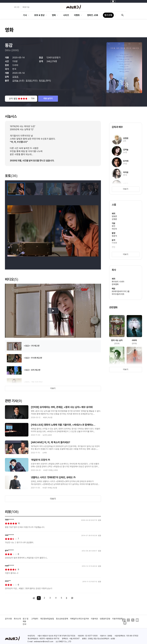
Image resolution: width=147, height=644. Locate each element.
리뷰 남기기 (48, 99)
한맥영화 (115, 284)
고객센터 (35, 619)
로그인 (17, 7)
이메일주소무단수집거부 (80, 619)
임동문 (114, 216)
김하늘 (16, 81)
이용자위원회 (117, 619)
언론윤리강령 (105, 619)
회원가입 (26, 7)
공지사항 (8, 619)
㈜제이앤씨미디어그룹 (121, 291)
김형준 (114, 219)
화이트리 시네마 (118, 282)
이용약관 (94, 619)
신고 (100, 520)
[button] (96, 190)
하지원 (42, 81)
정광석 (114, 236)
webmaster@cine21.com (44, 642)
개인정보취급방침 (47, 619)
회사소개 (17, 619)
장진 (114, 226)
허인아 (114, 229)
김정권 (16, 77)
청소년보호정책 (62, 619)
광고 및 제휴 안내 (26, 622)
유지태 (29, 81)
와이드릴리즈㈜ (118, 294)
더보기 (53, 388)
